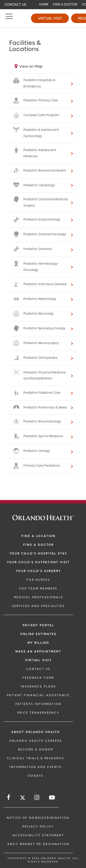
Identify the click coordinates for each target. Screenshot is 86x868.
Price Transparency (38, 713)
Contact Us (15, 5)
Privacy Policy (38, 827)
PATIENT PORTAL (38, 625)
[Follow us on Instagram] (37, 798)
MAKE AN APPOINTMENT (38, 652)
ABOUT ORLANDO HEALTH (36, 732)
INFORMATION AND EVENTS (36, 767)
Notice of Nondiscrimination (38, 818)
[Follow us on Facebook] (9, 798)
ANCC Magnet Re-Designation (38, 844)
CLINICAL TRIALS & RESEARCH (36, 758)
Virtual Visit (50, 18)
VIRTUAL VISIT (38, 660)
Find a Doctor (65, 4)
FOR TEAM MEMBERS (38, 589)
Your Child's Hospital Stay (38, 554)
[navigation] (43, 5)
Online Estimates (38, 634)
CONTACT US (38, 669)
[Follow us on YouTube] (52, 798)
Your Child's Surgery (38, 571)
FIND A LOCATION (38, 536)
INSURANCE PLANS (38, 687)
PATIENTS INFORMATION (38, 704)
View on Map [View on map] (31, 66)
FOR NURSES (38, 580)
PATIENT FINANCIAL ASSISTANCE (38, 695)
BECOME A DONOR (36, 750)
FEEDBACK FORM (38, 678)
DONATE (36, 776)
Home (44, 4)
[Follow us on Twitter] (23, 798)
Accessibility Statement (38, 835)
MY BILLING (38, 643)
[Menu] (9, 18)
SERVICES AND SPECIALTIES (38, 606)
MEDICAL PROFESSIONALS (38, 597)
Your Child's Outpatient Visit (38, 562)
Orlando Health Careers (36, 741)
